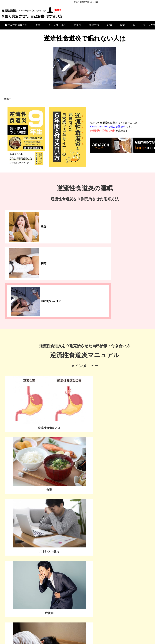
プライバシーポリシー (77, 636)
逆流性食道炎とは (16, 26)
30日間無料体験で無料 (103, 132)
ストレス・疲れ (57, 26)
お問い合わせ (30, 533)
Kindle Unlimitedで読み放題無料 (108, 128)
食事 (38, 26)
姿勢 (122, 26)
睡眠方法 (94, 26)
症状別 (77, 26)
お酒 (109, 26)
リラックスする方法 (44, 620)
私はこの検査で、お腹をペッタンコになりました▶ (40, 477)
